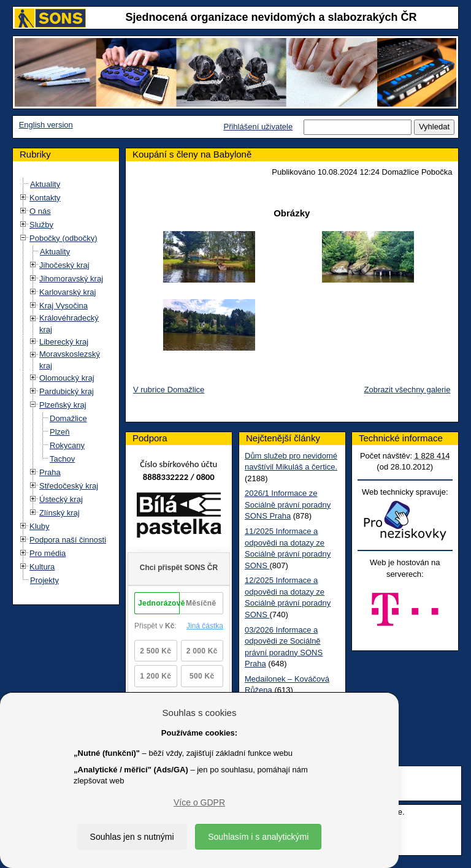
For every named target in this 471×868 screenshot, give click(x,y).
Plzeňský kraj (63, 405)
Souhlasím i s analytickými (258, 837)
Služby (41, 225)
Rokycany (67, 445)
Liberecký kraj (64, 342)
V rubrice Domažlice (169, 390)
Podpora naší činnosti (68, 540)
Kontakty (45, 198)
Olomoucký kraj (67, 378)
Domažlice (68, 418)
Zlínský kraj (59, 513)
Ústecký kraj (61, 499)
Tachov (62, 459)
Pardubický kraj (67, 391)
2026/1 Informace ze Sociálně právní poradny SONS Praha (288, 504)
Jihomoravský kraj (71, 279)
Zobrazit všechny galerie (408, 390)
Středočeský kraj (69, 486)
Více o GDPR (199, 802)
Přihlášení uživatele (258, 127)
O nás (40, 211)
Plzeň (60, 432)
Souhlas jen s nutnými (132, 837)
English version (46, 125)
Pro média (48, 553)
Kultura (42, 567)
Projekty (44, 580)
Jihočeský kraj (64, 265)
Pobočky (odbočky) (63, 238)
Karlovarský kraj (67, 292)
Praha (50, 472)
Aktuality (45, 184)
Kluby (40, 526)
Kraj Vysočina (63, 306)
